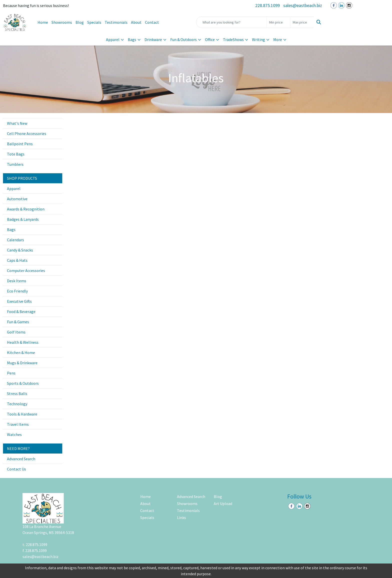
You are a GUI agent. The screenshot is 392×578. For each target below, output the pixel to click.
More (278, 39)
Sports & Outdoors (23, 383)
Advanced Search (21, 459)
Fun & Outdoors (183, 39)
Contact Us (16, 469)
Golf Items (16, 332)
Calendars (15, 240)
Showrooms (62, 22)
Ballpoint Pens (20, 144)
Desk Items (17, 281)
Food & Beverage (21, 311)
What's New (17, 123)
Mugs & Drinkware (22, 363)
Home (43, 22)
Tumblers (15, 164)
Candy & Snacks (20, 250)
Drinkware (153, 39)
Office (210, 39)
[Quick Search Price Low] (278, 22)
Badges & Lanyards (23, 219)
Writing (258, 39)
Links (181, 517)
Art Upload (223, 503)
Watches (14, 434)
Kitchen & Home (21, 352)
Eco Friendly (17, 291)
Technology (17, 404)
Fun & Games (18, 322)
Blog (80, 22)
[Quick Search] (231, 22)
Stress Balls (17, 393)
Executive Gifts (19, 301)
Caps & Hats (17, 260)
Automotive (17, 199)
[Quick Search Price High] (302, 22)
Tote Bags (16, 154)
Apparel (113, 39)
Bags (132, 39)
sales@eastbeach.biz (303, 5)
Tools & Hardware (22, 414)
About (136, 22)
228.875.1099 (267, 5)
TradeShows (233, 39)
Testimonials (116, 22)
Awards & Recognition (26, 209)
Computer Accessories (26, 270)
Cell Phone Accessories (27, 133)
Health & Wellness (23, 342)
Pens (11, 373)
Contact (152, 22)
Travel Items (18, 424)
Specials (94, 22)
